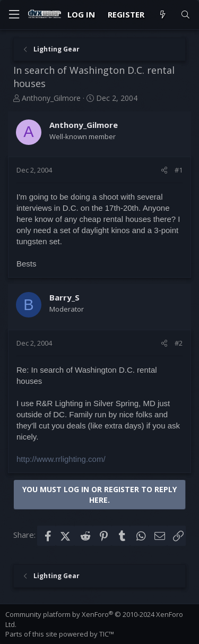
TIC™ (107, 634)
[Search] (185, 15)
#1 (179, 170)
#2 (179, 343)
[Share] (164, 170)
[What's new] (162, 15)
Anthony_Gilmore (51, 98)
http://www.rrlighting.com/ (61, 459)
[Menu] (14, 15)
